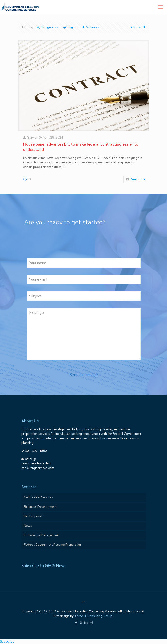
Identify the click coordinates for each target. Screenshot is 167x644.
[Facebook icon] (76, 623)
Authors (91, 27)
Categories (48, 27)
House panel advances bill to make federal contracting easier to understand (81, 147)
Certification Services (38, 497)
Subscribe (7, 642)
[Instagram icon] (91, 623)
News (28, 526)
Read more (138, 179)
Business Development (40, 507)
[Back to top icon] (84, 602)
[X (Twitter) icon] (81, 623)
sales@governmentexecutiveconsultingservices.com (38, 464)
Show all (138, 27)
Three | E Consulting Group (93, 616)
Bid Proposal (33, 516)
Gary (30, 138)
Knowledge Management (41, 535)
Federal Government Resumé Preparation (53, 545)
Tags (71, 27)
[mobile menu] (161, 7)
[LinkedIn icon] (86, 623)
